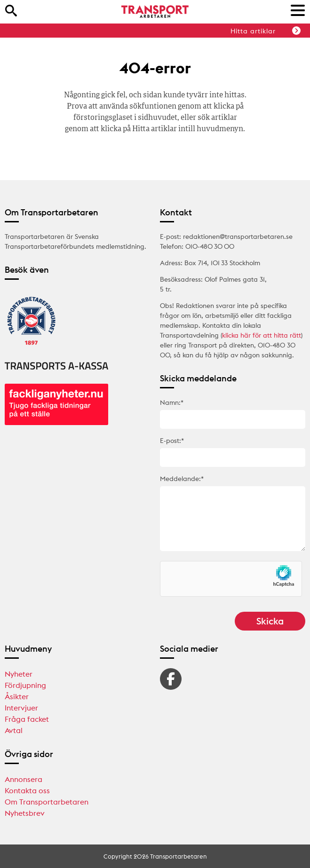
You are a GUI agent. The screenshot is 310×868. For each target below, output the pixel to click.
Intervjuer (21, 708)
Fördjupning (25, 685)
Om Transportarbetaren (47, 802)
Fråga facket (27, 719)
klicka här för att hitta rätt (262, 335)
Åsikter (17, 696)
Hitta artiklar (266, 31)
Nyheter (19, 674)
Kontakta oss (27, 790)
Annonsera (24, 779)
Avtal (14, 730)
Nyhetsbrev (25, 813)
